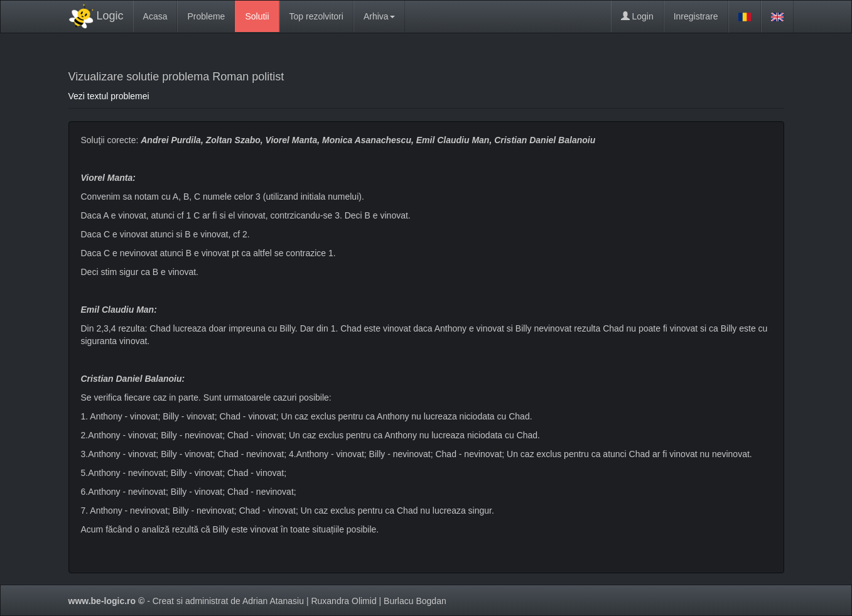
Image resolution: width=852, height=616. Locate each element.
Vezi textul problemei (109, 96)
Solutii (257, 16)
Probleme (206, 16)
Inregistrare (696, 16)
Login (637, 16)
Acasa (155, 16)
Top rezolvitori (316, 16)
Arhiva (379, 16)
